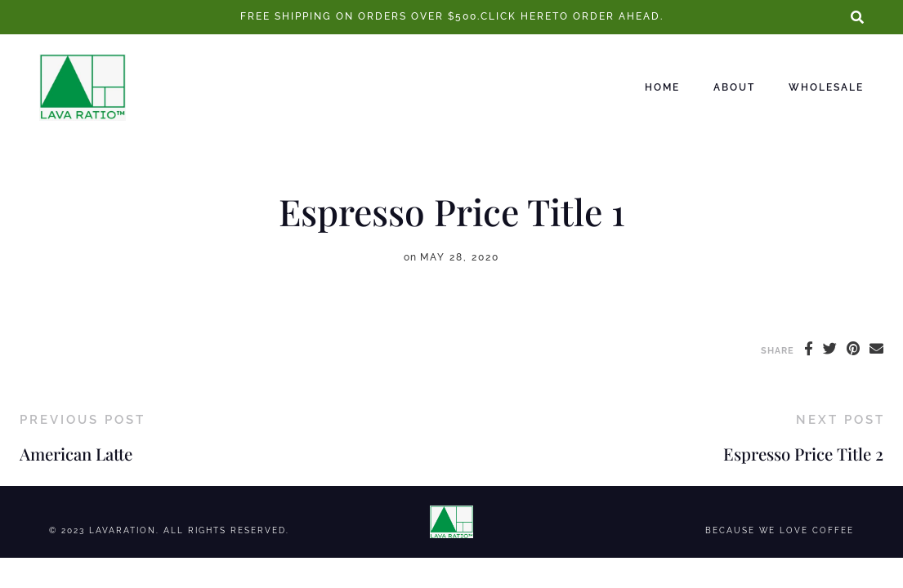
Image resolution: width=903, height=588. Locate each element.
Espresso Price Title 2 (803, 454)
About (734, 87)
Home (662, 87)
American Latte (76, 454)
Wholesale (826, 87)
